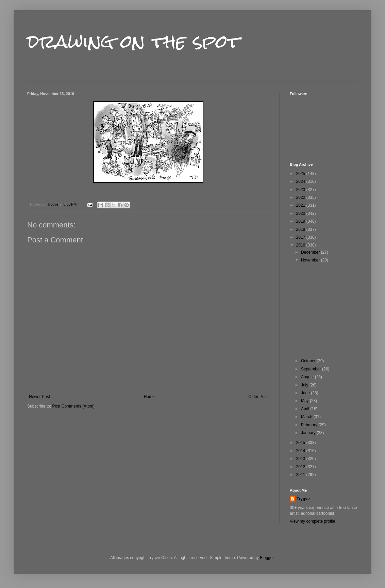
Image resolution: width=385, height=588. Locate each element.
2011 (301, 475)
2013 (301, 459)
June (306, 393)
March (307, 417)
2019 (301, 221)
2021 (301, 205)
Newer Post (39, 397)
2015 (301, 443)
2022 (301, 197)
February (310, 425)
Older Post (258, 397)
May (305, 401)
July (305, 385)
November (311, 260)
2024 (301, 181)
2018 (301, 229)
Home (149, 397)
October (309, 361)
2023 (301, 190)
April (306, 409)
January (309, 433)
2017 (301, 237)
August (308, 377)
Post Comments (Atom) (73, 406)
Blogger (267, 558)
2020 (301, 213)
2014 (301, 451)
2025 (301, 174)
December (311, 252)
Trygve (303, 499)
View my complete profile (312, 521)
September (312, 369)
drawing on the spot (133, 41)
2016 (301, 245)
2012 (301, 467)
